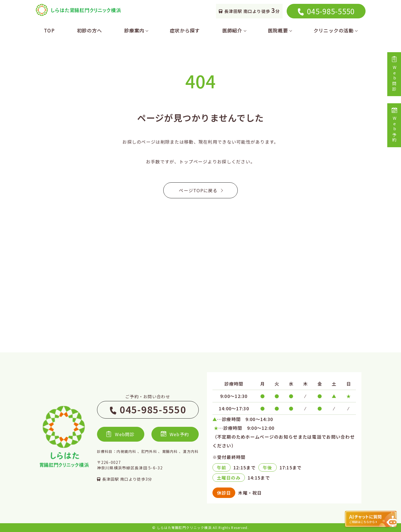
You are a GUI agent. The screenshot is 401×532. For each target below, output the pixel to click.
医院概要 (280, 30)
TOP (49, 30)
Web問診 (394, 74)
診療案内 (136, 30)
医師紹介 (234, 30)
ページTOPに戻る (200, 190)
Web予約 (394, 125)
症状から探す (185, 30)
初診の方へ (89, 30)
